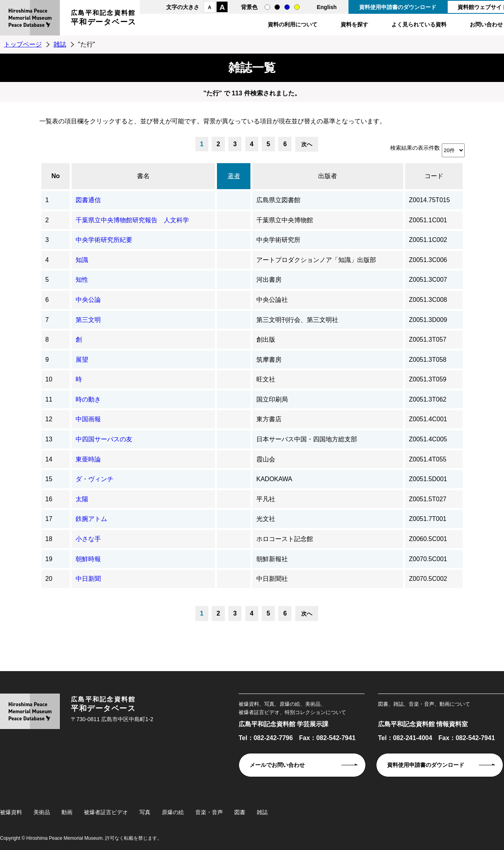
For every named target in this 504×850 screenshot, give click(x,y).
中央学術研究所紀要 (104, 240)
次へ (307, 144)
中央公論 (88, 300)
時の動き (88, 399)
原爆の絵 (173, 812)
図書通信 (88, 200)
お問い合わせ (486, 24)
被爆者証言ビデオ (106, 812)
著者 (234, 176)
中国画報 (88, 419)
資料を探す (354, 24)
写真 (145, 812)
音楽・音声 (209, 812)
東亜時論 (88, 459)
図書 (240, 812)
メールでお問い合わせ (277, 765)
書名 (143, 176)
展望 (82, 360)
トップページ (23, 44)
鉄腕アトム (91, 519)
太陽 (82, 499)
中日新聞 (88, 579)
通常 (267, 7)
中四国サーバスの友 (104, 439)
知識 (82, 260)
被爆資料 (11, 812)
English (327, 7)
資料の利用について (293, 24)
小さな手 (88, 539)
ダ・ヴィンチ (94, 479)
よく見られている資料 (419, 24)
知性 (82, 280)
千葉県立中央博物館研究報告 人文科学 (132, 220)
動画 (67, 812)
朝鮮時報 (88, 559)
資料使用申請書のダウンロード (398, 7)
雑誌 (60, 44)
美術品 (42, 812)
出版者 (328, 176)
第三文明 (88, 320)
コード (434, 176)
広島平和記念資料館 (104, 19)
